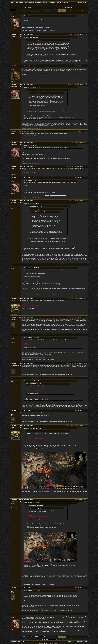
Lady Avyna (70, 85)
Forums (21, 2)
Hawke (71, 13)
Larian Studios (14, 2)
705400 (86, 363)
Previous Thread (30, 7)
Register (79, 2)
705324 (86, 166)
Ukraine (16, 274)
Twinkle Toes (70, 66)
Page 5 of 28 (62, 10)
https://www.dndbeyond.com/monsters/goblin (54, 301)
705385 (86, 335)
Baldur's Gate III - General (41, 2)
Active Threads (55, 4)
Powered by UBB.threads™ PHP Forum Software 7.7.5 (49, 644)
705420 (86, 411)
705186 (86, 13)
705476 (86, 614)
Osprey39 (71, 335)
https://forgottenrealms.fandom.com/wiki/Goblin (55, 195)
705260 (86, 66)
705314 (86, 143)
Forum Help (77, 641)
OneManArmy (70, 378)
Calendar (47, 4)
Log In (85, 2)
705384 (86, 317)
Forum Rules (14, 641)
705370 (86, 201)
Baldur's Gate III (29, 2)
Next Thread (68, 7)
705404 (86, 378)
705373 (86, 265)
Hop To (24, 636)
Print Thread (13, 10)
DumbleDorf (70, 34)
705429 (86, 426)
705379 (86, 299)
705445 (86, 500)
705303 (86, 85)
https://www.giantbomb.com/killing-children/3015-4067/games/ (36, 28)
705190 (86, 34)
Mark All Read (21, 641)
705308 (86, 131)
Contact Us (70, 641)
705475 (86, 588)
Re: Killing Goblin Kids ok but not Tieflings (23, 13)
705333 (86, 178)
